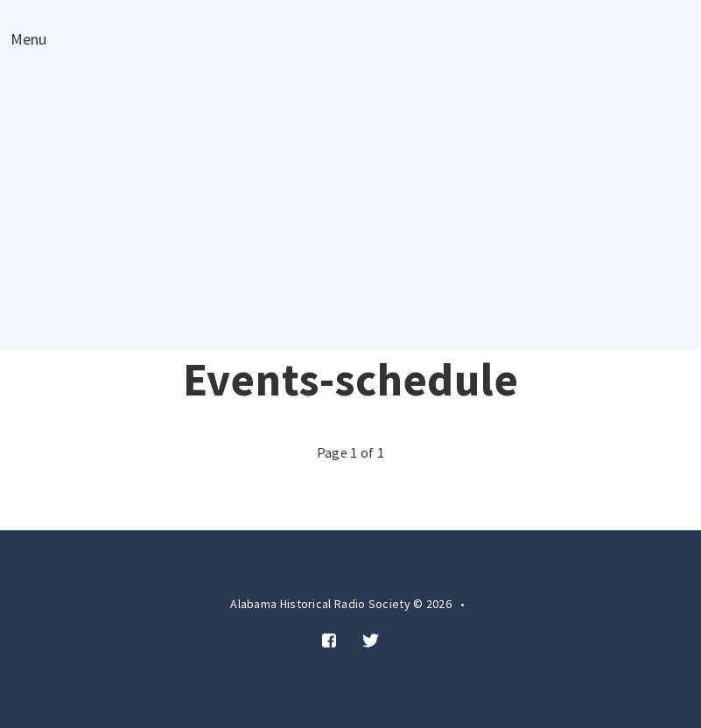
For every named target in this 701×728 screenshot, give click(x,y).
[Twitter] (371, 641)
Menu (28, 40)
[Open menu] (28, 39)
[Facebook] (329, 641)
